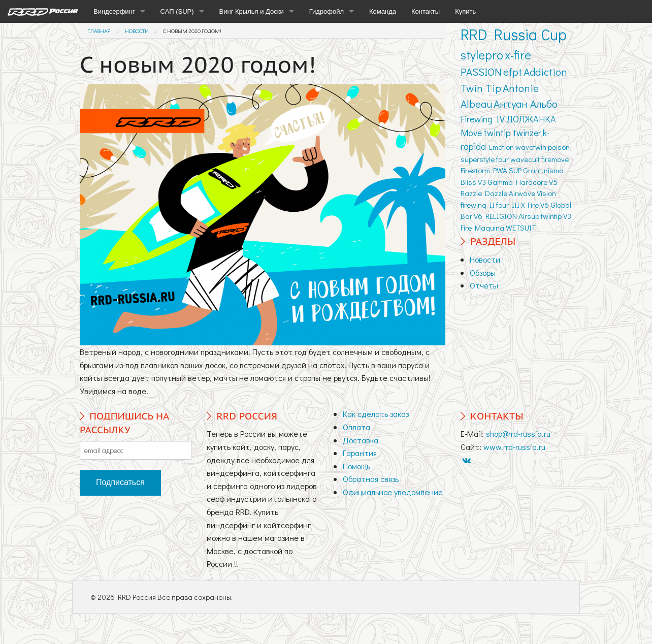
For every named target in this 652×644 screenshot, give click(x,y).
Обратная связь (371, 479)
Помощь (356, 466)
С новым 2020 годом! (192, 31)
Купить (465, 11)
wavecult (525, 159)
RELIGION (501, 216)
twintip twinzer (512, 133)
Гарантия (360, 453)
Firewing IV (483, 119)
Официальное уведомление (393, 492)
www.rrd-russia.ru (514, 447)
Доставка (361, 440)
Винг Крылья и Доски (252, 11)
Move (471, 133)
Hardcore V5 (537, 182)
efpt (513, 72)
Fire (466, 228)
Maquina (490, 228)
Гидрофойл (327, 11)
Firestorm (475, 170)
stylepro (482, 55)
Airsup (529, 216)
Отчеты (484, 285)
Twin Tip (481, 88)
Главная (99, 31)
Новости (137, 31)
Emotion (501, 147)
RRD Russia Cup (514, 34)
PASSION (481, 72)
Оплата (356, 427)
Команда (383, 11)
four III (508, 205)
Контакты (426, 11)
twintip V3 (556, 216)
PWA (500, 170)
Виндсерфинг (114, 11)
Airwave (522, 193)
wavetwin (531, 147)
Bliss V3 (473, 182)
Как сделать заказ (376, 414)
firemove (555, 159)
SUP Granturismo (536, 170)
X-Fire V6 (535, 205)
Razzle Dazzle (484, 193)
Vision (546, 193)
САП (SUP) (177, 11)
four (502, 159)
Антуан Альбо (526, 104)
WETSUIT (521, 228)
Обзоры (483, 272)
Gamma (500, 182)
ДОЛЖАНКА (531, 119)
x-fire (518, 55)
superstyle (478, 159)
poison (559, 147)
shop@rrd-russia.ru (518, 433)
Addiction (545, 72)
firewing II (478, 205)
